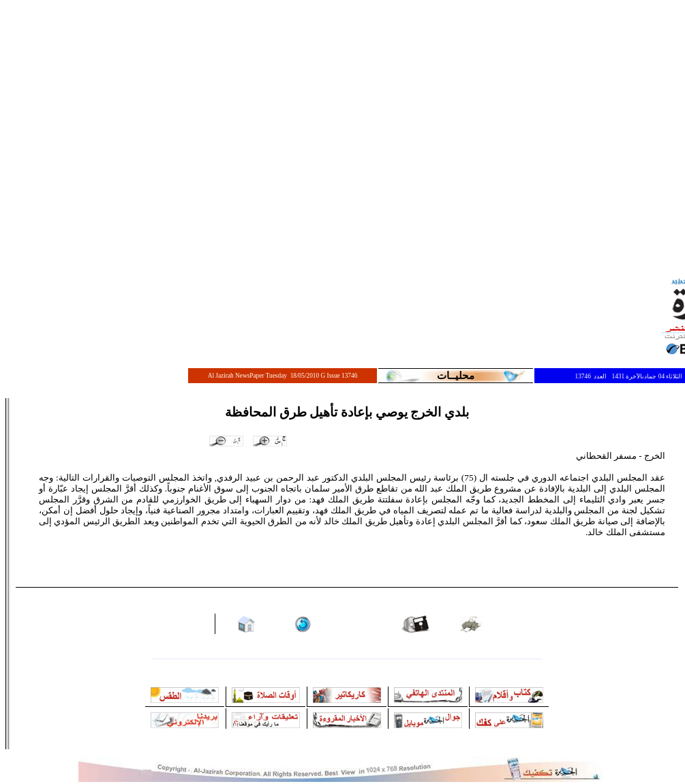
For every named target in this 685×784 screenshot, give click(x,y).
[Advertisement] (128, 135)
